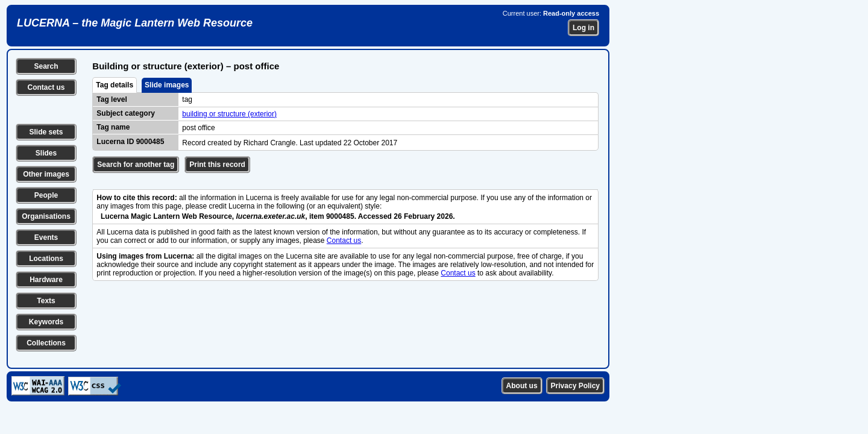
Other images (46, 174)
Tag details (115, 85)
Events (46, 237)
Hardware (46, 280)
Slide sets (46, 132)
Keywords (46, 322)
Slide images (167, 85)
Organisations (46, 216)
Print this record (217, 165)
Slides (46, 153)
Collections (46, 343)
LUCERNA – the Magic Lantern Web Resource (135, 23)
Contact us (46, 87)
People (46, 195)
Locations (46, 259)
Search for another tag (136, 165)
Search (46, 66)
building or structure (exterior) (229, 114)
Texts (46, 301)
